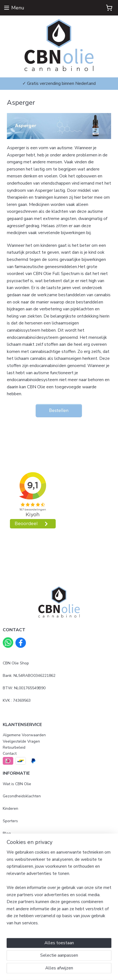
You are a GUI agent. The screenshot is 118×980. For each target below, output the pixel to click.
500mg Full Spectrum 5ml (25, 880)
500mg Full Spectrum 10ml (26, 893)
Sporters (10, 821)
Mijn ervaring (14, 846)
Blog (7, 833)
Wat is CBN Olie (17, 784)
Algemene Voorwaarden (24, 735)
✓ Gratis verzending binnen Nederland (59, 83)
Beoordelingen (16, 858)
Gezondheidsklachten (22, 796)
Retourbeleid (14, 747)
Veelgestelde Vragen (21, 741)
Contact (10, 754)
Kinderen (10, 809)
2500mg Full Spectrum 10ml (27, 905)
